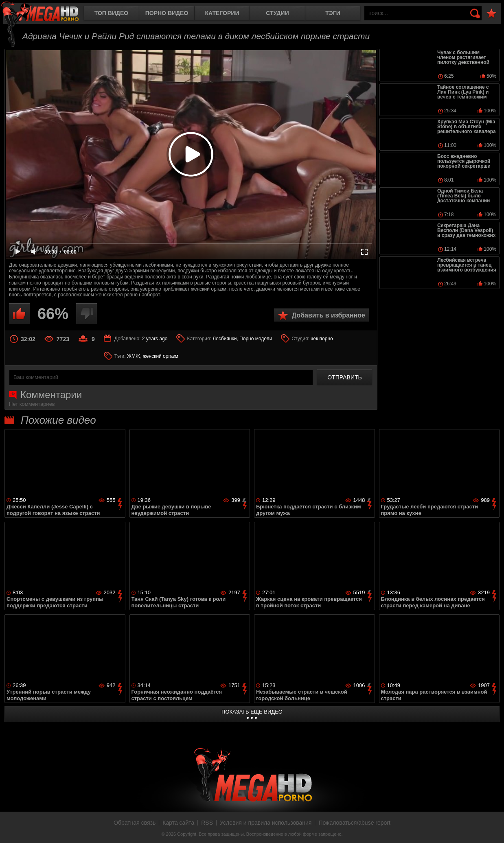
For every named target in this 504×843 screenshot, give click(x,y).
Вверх (492, 828)
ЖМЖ (134, 356)
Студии (277, 13)
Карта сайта (178, 823)
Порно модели (256, 339)
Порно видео (167, 13)
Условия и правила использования (266, 823)
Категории (222, 13)
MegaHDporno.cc (47, 14)
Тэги (333, 13)
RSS (207, 823)
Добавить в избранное (329, 315)
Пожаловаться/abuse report (354, 823)
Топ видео (111, 13)
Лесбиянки (225, 339)
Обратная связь (135, 823)
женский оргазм (161, 356)
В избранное (491, 14)
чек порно (322, 339)
